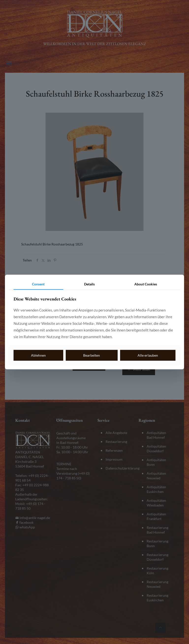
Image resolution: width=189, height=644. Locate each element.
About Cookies (146, 284)
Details (89, 284)
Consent (38, 284)
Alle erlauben (148, 355)
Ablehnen (38, 355)
